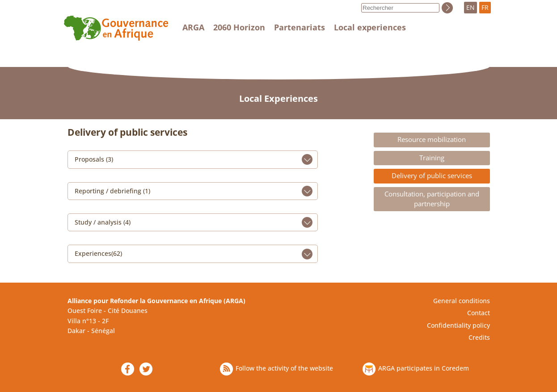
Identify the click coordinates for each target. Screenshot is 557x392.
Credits (479, 337)
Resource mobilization (432, 140)
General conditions (462, 301)
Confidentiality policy (458, 325)
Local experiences (370, 27)
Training (432, 158)
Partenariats (300, 27)
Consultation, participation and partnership (432, 199)
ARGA (193, 27)
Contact (479, 313)
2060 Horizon (239, 27)
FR (485, 7)
